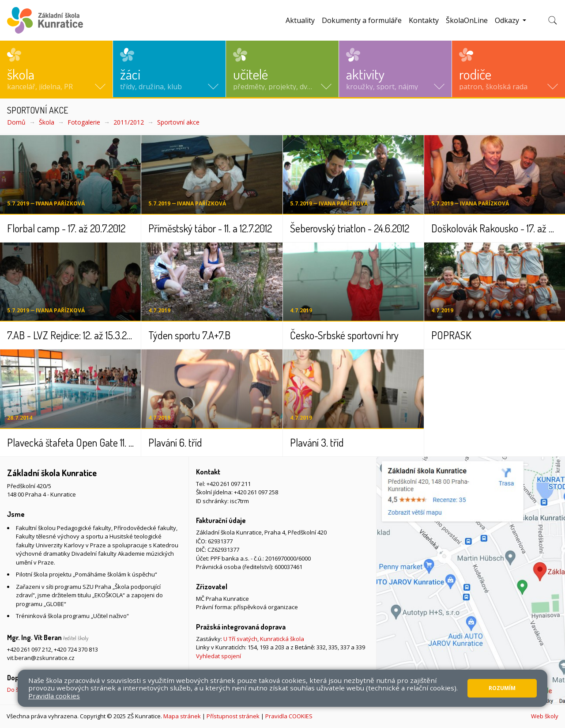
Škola (47, 122)
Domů (16, 122)
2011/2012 (129, 122)
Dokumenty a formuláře (362, 20)
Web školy (545, 716)
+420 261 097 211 (229, 484)
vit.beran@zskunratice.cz (41, 658)
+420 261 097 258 (256, 492)
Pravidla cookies (54, 696)
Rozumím (502, 688)
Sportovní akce (178, 122)
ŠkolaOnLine (467, 20)
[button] (56, 69)
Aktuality (300, 20)
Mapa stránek (182, 716)
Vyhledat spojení (218, 656)
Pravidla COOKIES (289, 716)
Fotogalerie (84, 122)
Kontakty (424, 20)
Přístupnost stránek (233, 716)
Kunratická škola (282, 639)
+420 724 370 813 (76, 649)
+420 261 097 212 (29, 649)
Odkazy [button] (508, 20)
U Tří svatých (240, 639)
